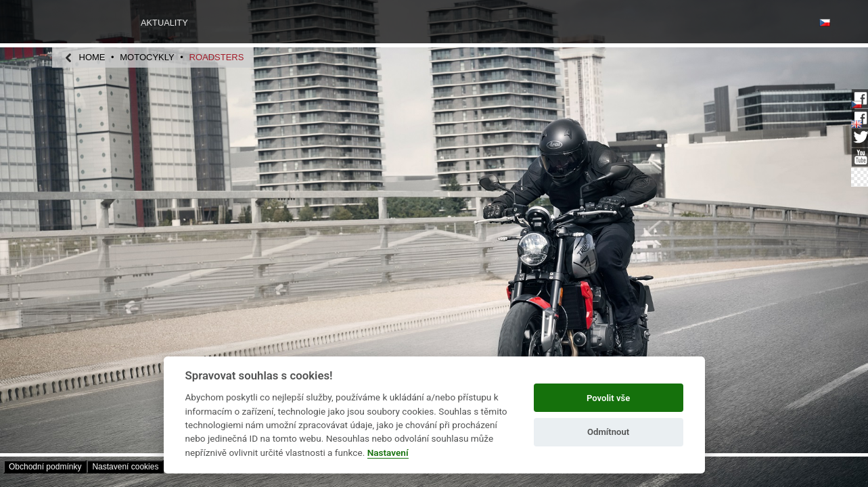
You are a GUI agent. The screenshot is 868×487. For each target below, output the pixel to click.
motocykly (147, 57)
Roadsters (217, 57)
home (92, 57)
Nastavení (388, 453)
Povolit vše (608, 398)
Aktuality (164, 23)
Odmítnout (608, 432)
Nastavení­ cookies (125, 467)
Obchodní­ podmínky (45, 467)
